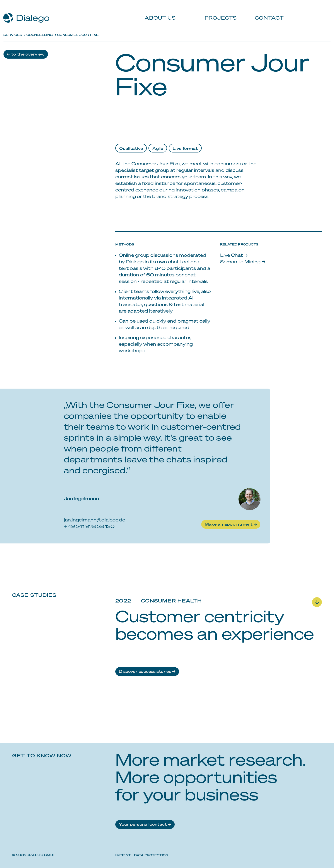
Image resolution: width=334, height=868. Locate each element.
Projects (219, 13)
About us (159, 13)
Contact (267, 13)
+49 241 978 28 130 (89, 526)
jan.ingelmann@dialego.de (95, 520)
